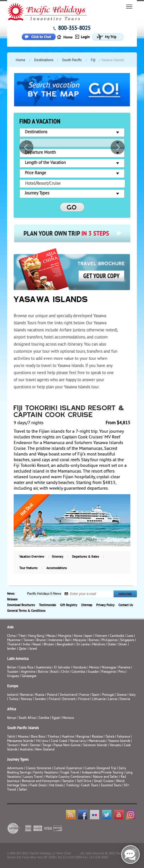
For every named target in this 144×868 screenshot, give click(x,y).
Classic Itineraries (39, 769)
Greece (122, 695)
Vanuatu (115, 745)
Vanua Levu (78, 741)
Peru (122, 672)
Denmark (69, 699)
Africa (12, 709)
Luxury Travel (33, 777)
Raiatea (97, 737)
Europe (13, 686)
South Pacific (72, 60)
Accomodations (57, 568)
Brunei (41, 640)
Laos (130, 636)
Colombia (78, 672)
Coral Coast (59, 741)
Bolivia (43, 672)
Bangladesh (65, 645)
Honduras (80, 668)
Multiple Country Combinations (68, 777)
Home (20, 60)
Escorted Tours (111, 786)
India (26, 645)
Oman (123, 645)
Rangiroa (83, 737)
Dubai (112, 645)
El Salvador (62, 668)
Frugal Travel (70, 773)
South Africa (27, 718)
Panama (124, 668)
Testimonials (48, 605)
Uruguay (13, 676)
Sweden (40, 699)
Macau (51, 636)
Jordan (12, 649)
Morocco (68, 718)
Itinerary (57, 557)
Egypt (56, 718)
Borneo (94, 640)
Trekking (72, 786)
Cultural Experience (68, 769)
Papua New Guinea (67, 745)
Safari (23, 790)
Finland (54, 699)
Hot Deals (56, 786)
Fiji (93, 60)
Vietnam (101, 636)
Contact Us (126, 605)
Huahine (68, 737)
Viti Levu (42, 741)
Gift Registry (69, 605)
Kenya (12, 718)
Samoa (35, 745)
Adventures (15, 769)
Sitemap (87, 605)
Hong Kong (36, 636)
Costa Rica (26, 668)
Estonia (125, 699)
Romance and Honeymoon (41, 781)
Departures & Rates (86, 557)
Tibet (22, 636)
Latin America (18, 659)
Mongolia (65, 636)
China (11, 636)
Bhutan (49, 645)
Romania (26, 695)
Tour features (28, 568)
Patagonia (109, 672)
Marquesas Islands (20, 741)
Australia (26, 750)
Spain (96, 695)
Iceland (12, 695)
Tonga (47, 745)
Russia (40, 695)
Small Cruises (104, 781)
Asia (10, 627)
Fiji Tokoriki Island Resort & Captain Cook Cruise (69, 412)
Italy (132, 695)
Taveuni (13, 745)
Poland (52, 695)
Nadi (24, 745)
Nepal (37, 645)
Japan (89, 636)
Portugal (108, 695)
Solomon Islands (95, 745)
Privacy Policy (105, 605)
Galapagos (29, 676)
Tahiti (11, 737)
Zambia (44, 718)
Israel (33, 649)
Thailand (14, 645)
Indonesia (55, 640)
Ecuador (93, 672)
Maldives (99, 645)
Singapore (127, 640)
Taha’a (110, 737)
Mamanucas (97, 741)
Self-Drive (84, 781)
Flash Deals (38, 786)
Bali (68, 640)
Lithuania (99, 699)
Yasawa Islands (119, 741)
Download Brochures (21, 605)
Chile (65, 672)
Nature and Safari (106, 777)
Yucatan (13, 672)
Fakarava (124, 737)
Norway (27, 699)
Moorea (23, 737)
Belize (12, 668)
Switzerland (68, 695)
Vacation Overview (32, 557)
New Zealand (45, 750)
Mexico (94, 668)
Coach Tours (90, 786)
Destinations (44, 60)
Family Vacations (46, 773)
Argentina (28, 672)
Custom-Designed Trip (100, 769)
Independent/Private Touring (102, 773)
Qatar (23, 649)
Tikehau (53, 737)
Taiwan (29, 640)
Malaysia (80, 640)
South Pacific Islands (23, 728)
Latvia (113, 699)
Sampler (68, 781)
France (84, 695)
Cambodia (117, 636)
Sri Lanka (83, 645)
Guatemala (44, 668)
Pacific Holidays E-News (44, 594)
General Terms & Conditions (26, 611)
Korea (78, 636)
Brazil (54, 672)
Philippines (109, 640)
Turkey (14, 699)
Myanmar (14, 640)
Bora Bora (38, 737)
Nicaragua (109, 668)
